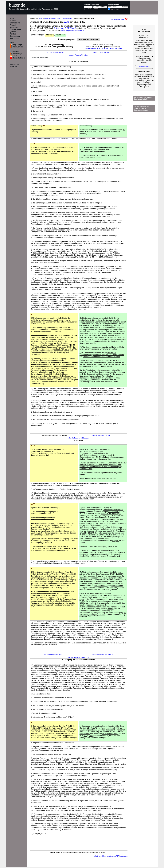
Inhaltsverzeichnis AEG (52, 18)
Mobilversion (18, 47)
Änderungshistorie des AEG (72, 30)
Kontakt (13, 34)
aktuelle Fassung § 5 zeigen (79, 55)
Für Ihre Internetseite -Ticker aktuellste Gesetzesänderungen (142, 108)
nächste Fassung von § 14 (103, 654)
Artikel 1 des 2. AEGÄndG (65, 28)
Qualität (13, 32)
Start (12, 18)
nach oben (124, 856)
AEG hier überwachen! (88, 40)
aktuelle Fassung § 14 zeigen (79, 657)
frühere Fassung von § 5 (54, 52)
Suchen (13, 21)
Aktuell (13, 25)
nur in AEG (115, 10)
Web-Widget (18, 54)
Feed (15, 56)
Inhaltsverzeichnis (100, 856)
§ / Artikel (88, 9)
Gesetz (96, 9)
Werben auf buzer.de (14, 66)
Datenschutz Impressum (15, 37)
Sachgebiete (15, 23)
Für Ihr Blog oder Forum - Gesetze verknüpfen (143, 98)
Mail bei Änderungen (119, 19)
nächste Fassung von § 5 (103, 52)
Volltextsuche (114, 5)
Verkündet (14, 27)
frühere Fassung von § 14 (54, 654)
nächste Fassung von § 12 (103, 435)
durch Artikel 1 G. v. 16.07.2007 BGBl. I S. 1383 (103, 49)
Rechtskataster (19, 58)
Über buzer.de (16, 30)
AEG (67, 22)
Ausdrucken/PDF (113, 856)
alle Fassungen (67, 18)
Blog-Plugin (17, 45)
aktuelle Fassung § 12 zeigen (79, 438)
